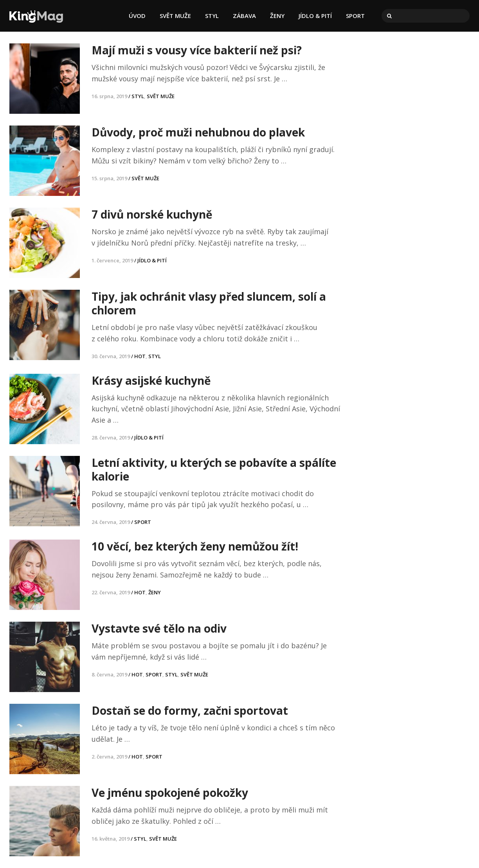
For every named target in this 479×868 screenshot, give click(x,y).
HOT (140, 356)
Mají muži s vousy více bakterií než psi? (197, 50)
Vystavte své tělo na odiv (159, 628)
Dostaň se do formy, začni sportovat (190, 710)
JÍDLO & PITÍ (315, 16)
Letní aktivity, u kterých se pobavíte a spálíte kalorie (214, 469)
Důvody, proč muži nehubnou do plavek (198, 132)
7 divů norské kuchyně (152, 214)
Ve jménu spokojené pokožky (170, 793)
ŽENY (277, 16)
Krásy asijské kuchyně (151, 380)
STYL (212, 16)
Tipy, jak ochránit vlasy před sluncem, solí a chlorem (209, 303)
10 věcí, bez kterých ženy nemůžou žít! (195, 546)
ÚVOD (137, 16)
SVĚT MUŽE (175, 16)
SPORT (355, 16)
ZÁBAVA (244, 16)
